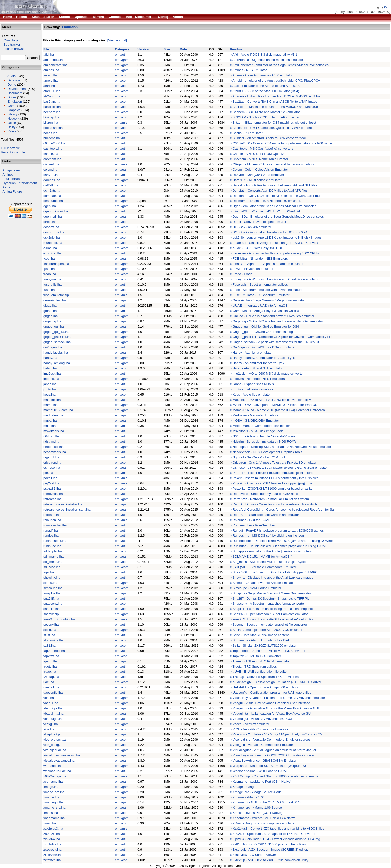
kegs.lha (49, 394)
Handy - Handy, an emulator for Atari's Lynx (264, 358)
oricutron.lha (52, 462)
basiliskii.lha (52, 107)
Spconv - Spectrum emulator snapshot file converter (270, 625)
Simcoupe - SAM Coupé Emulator (257, 588)
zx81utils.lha (52, 844)
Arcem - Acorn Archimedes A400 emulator (262, 75)
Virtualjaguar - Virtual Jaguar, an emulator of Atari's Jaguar (275, 750)
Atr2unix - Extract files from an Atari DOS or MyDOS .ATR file (276, 96)
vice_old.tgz (52, 745)
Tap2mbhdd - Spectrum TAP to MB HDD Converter (269, 651)
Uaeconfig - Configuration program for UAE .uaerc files (272, 693)
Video (12, 131)
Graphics (14, 110)
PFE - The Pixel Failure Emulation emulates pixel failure (273, 473)
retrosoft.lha (52, 515)
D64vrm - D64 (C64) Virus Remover (258, 175)
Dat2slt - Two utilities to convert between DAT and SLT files (275, 185)
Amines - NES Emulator (249, 70)
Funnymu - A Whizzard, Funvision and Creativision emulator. (276, 279)
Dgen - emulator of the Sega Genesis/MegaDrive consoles (275, 206)
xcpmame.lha (53, 781)
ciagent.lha (51, 164)
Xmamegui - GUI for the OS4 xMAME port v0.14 (267, 802)
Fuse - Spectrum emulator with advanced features (269, 290)
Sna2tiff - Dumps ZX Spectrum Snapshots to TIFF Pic (271, 598)
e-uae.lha (50, 248)
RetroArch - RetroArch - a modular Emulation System (271, 499)
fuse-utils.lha (52, 285)
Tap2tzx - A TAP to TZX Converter (257, 656)
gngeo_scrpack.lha (57, 342)
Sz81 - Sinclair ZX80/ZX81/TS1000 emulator (265, 645)
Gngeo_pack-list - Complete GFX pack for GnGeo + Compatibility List (283, 337)
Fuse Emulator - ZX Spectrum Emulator (261, 295)
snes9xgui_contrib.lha (59, 619)
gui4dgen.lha (53, 347)
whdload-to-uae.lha (57, 771)
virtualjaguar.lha (55, 750)
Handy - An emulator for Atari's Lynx (258, 363)
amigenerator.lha (55, 65)
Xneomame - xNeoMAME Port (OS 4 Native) (265, 818)
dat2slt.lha (51, 185)
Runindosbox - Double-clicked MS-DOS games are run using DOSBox (283, 541)
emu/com (122, 75)
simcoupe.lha (53, 588)
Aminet (8, 174)
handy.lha (50, 358)
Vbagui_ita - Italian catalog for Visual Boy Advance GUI (272, 713)
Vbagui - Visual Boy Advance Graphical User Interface (271, 703)
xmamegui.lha (53, 802)
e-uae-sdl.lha (53, 243)
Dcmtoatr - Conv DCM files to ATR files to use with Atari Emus (277, 196)
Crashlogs (10, 40)
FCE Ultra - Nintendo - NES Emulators (260, 258)
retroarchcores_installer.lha (63, 504)
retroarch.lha (52, 499)
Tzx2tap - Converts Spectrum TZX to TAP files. (266, 677)
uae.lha (49, 682)
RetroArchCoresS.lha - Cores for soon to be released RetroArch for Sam (285, 509)
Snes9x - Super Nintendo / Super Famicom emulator (270, 614)
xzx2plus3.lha (53, 829)
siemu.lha (50, 583)
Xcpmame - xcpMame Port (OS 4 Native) (262, 781)
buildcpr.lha (52, 138)
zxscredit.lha (52, 849)
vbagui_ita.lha (53, 713)
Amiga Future (12, 191)
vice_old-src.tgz (55, 740)
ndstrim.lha (51, 441)
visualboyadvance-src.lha (62, 755)
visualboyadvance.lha (59, 761)
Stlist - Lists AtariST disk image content (261, 635)
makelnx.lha (52, 400)
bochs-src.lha (53, 128)
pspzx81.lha (52, 489)
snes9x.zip (51, 614)
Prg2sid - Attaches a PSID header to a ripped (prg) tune (272, 483)
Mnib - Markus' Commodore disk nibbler (261, 426)
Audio (12, 76)
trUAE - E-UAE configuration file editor (260, 672)
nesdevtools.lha (55, 452)
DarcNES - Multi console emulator (257, 180)
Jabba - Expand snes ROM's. (254, 384)
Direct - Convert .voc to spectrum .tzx (259, 222)
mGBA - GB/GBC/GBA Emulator (256, 421)
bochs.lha (50, 133)
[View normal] (117, 40)
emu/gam (122, 60)
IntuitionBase (12, 179)
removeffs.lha (53, 494)
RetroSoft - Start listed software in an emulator (266, 515)
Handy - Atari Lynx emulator (253, 353)
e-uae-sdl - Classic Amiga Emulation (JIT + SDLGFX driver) (275, 243)
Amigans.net (12, 170)
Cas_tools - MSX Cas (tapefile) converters (263, 149)
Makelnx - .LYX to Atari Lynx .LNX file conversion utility (272, 400)
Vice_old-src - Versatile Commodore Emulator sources (272, 740)
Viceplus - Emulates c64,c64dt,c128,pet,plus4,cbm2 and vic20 (277, 734)
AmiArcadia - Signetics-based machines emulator (268, 60)
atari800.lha (52, 91)
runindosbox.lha (55, 541)
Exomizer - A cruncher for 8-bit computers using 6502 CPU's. (276, 253)
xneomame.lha (54, 818)
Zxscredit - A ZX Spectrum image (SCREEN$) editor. (270, 849)
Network (13, 118)
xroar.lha (50, 823)
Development (17, 89)
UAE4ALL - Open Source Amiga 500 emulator (266, 687)
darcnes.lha (52, 180)
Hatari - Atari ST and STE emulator (258, 368)
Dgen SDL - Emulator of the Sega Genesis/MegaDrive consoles (278, 217)
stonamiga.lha (53, 640)
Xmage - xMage (244, 787)
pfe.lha (48, 473)
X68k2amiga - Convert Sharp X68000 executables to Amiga (275, 776)
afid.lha (49, 54)
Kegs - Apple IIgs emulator (252, 394)
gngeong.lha (52, 321)
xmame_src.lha (54, 808)
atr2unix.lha (52, 96)
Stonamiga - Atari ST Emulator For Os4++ (263, 640)
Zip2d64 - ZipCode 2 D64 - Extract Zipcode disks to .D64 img (276, 839)
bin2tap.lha (51, 117)
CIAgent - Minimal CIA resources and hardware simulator (274, 164)
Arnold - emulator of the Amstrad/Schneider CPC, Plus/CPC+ (276, 81)
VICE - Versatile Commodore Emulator (260, 729)
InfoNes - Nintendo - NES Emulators (259, 379)
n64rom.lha (51, 436)
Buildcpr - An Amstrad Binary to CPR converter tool (269, 138)
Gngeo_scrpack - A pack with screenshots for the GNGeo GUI (277, 342)
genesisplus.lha (55, 300)
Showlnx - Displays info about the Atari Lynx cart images (273, 577)
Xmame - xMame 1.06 (249, 797)
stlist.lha (49, 635)
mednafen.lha (53, 415)
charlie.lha (51, 154)
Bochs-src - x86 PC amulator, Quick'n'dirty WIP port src (272, 128)
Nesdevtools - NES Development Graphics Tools (267, 452)
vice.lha (49, 729)
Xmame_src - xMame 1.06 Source (257, 808)
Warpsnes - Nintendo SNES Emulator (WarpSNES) (269, 766)
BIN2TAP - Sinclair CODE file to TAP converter (266, 117)
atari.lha (49, 86)
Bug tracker (11, 44)
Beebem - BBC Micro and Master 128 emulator (266, 112)
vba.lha (49, 698)
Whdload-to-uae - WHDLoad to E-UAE (260, 771)
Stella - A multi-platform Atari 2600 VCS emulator (268, 630)
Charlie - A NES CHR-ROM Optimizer (260, 154)
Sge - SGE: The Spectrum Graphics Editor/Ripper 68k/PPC (275, 572)
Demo (12, 85)
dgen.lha (50, 206)
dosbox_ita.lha (54, 232)
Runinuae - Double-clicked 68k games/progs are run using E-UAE (280, 546)
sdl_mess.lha (53, 562)
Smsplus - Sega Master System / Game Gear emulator (272, 593)
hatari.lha (50, 368)
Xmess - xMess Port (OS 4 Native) (257, 813)
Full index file (10, 148)
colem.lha (50, 169)
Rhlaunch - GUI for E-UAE (252, 520)
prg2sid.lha (51, 483)
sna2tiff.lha (51, 598)
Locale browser (13, 49)
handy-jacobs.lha (56, 353)
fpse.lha (49, 269)
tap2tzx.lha (51, 656)
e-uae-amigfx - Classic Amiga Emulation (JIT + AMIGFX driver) (278, 682)
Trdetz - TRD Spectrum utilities (254, 666)
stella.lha (50, 630)
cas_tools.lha (53, 149)
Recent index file (13, 152)
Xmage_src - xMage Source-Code (257, 792)
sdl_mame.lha (53, 557)
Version (143, 49)
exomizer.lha (52, 253)
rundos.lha (51, 536)
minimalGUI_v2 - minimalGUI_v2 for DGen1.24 (266, 211)
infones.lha (51, 379)
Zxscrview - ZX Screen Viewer (254, 855)
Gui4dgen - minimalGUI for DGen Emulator (264, 347)
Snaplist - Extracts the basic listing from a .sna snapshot (273, 609)
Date (183, 49)
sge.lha (49, 572)
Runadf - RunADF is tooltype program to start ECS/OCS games (278, 530)
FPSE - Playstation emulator (253, 269)
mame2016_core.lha (58, 410)
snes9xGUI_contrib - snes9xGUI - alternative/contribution (274, 619)
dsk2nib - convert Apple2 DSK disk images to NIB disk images (277, 237)
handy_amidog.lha (57, 363)
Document (15, 93)
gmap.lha (50, 311)
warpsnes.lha (53, 766)
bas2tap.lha (52, 101)
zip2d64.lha (52, 839)
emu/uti (120, 54)
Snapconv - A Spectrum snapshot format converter (269, 604)
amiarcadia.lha (54, 60)
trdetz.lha (50, 666)
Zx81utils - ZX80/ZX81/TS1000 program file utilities (269, 844)
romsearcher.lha (55, 525)
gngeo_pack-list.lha (57, 337)
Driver (12, 97)
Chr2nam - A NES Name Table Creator (260, 159)
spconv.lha (51, 625)
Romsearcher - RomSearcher (254, 525)
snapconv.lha (53, 604)
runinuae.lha (52, 546)
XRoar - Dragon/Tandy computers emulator (264, 823)
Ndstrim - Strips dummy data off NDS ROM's (265, 441)
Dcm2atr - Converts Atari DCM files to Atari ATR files (270, 190)
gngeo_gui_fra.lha (56, 332)
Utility (11, 127)
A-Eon (7, 187)
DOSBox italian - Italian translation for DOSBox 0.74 (270, 232)
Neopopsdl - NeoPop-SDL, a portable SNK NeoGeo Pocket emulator (282, 447)
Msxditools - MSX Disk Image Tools (258, 431)
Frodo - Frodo (243, 274)
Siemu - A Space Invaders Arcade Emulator (264, 583)
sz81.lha (49, 645)
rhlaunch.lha (52, 520)
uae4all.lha (51, 687)
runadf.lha (51, 530)
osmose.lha (52, 468)
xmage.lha (51, 787)
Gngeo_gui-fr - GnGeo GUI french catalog (263, 332)
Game (12, 106)
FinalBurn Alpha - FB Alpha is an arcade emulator (268, 264)
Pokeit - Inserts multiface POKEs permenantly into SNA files (276, 478)
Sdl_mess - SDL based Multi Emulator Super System (271, 562)
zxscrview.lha (53, 855)
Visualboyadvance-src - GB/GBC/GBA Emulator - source (273, 755)
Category (122, 49)
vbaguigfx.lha (53, 708)
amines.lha (51, 70)
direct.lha (50, 222)
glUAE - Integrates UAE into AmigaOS (260, 305)
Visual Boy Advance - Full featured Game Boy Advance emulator (279, 698)
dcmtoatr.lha (52, 196)
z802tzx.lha (52, 834)
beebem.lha (52, 112)
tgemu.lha (50, 661)
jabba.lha (50, 384)
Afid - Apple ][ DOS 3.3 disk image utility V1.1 (265, 54)
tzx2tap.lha (51, 677)
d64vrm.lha (51, 175)
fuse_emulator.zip (56, 295)
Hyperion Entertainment (20, 183)
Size (167, 49)
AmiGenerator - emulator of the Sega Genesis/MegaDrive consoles (281, 65)
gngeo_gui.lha (54, 326)
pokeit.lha (50, 478)
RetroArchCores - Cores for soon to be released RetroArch (275, 504)
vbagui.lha (51, 703)
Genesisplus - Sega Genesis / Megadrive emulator (269, 300)
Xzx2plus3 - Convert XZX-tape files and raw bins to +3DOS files (278, 829)
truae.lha (50, 672)
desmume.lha (53, 201)
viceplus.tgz (52, 734)
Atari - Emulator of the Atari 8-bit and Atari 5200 (266, 86)
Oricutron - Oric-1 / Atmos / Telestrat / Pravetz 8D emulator (275, 462)
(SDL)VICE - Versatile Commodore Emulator (265, 567)
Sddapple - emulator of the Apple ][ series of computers (272, 551)
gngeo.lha (50, 316)
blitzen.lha (51, 122)
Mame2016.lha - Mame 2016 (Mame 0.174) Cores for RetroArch (279, 410)
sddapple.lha (53, 551)
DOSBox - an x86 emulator (252, 227)
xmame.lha (51, 797)
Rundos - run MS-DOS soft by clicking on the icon (268, 536)
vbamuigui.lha (53, 719)
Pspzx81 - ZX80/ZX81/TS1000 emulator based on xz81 (272, 489)
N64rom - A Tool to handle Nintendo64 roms (264, 436)
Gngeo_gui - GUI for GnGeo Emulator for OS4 (266, 326)
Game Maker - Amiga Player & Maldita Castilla (266, 311)
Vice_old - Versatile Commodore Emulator (263, 745)
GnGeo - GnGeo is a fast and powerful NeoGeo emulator (274, 316)
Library (12, 114)
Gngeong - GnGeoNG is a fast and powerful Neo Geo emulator (278, 321)
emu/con (121, 96)
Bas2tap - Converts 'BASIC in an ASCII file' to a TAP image (275, 101)
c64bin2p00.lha (54, 143)
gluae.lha (50, 305)
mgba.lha (50, 421)
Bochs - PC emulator (248, 133)
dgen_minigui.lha (56, 211)
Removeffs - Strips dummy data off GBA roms (265, 494)
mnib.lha (49, 426)
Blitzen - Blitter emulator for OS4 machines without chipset (274, 122)
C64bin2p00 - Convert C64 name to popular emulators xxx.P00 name (282, 143)
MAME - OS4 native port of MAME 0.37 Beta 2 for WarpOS (275, 405)
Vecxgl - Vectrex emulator (251, 724)
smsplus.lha (52, 593)
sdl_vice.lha (52, 567)
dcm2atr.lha (52, 190)
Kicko (387, 8)
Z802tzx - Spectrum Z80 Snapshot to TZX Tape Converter (274, 834)
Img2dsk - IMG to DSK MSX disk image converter (268, 373)
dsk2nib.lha (52, 237)
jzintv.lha (50, 389)
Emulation (15, 101)
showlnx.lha (52, 577)
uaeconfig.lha (53, 693)
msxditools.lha (54, 431)
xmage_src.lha (54, 792)
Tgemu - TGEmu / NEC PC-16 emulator (261, 661)
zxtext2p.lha (52, 860)
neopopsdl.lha (53, 447)
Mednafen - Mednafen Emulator (255, 415)
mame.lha (50, 405)
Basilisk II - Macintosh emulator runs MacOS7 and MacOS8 (275, 107)
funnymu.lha (52, 279)
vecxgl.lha (51, 724)
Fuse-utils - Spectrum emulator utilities (260, 285)
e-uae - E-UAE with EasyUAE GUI (257, 248)
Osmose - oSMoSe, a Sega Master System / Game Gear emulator (280, 468)
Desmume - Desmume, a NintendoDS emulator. (267, 201)
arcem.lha (50, 75)
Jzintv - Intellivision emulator (253, 389)
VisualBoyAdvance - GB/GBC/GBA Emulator (265, 761)
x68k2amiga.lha (55, 776)
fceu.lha (49, 258)
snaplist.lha (51, 609)
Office (12, 123)
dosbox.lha (51, 227)
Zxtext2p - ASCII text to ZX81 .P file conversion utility (271, 860)
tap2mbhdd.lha (54, 651)
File (46, 49)
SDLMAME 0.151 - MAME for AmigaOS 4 (262, 557)
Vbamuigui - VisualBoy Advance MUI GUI (262, 719)
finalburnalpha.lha (56, 264)
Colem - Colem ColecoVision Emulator (260, 169)
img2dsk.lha (52, 373)
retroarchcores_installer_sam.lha (67, 509)
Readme (236, 49)
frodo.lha (50, 274)
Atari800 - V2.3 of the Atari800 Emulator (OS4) (266, 91)
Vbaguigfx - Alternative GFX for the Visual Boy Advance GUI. (276, 708)
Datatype (14, 80)
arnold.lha (50, 81)
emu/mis (121, 122)
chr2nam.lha (52, 159)
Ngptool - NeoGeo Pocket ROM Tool (259, 457)
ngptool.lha (51, 457)
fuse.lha (49, 290)
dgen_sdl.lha (53, 217)
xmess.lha (51, 813)
